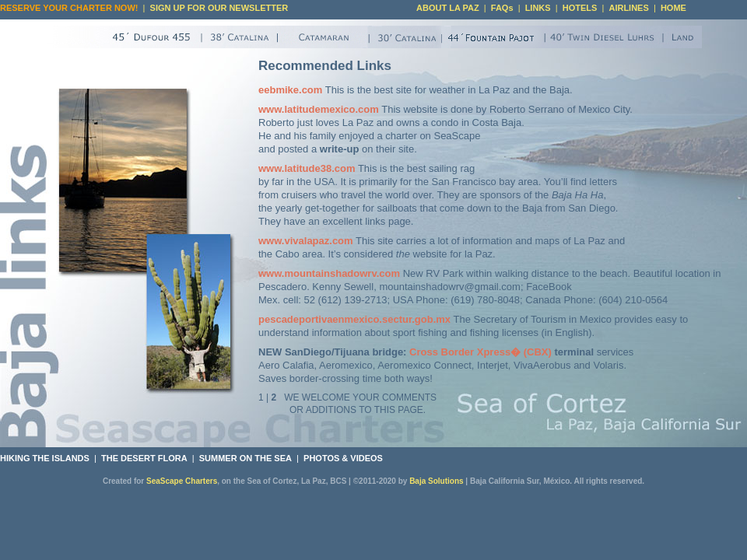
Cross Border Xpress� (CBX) (480, 352)
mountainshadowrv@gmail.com (450, 287)
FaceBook (549, 287)
